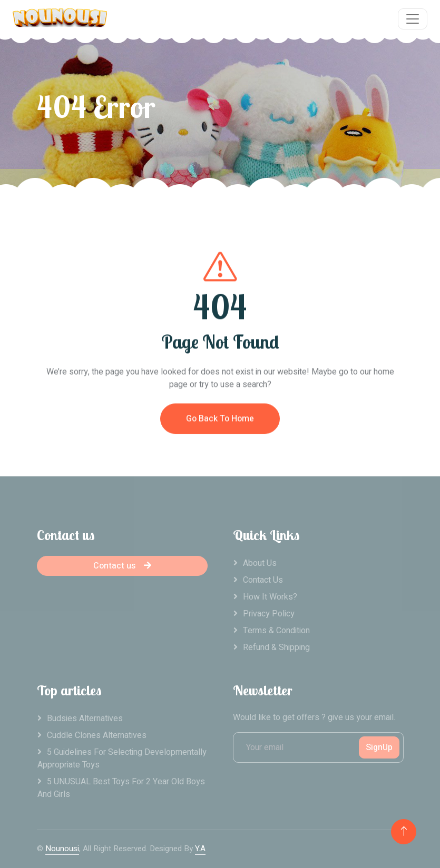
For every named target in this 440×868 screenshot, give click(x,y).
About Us (260, 563)
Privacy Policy (269, 614)
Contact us (122, 566)
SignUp (379, 747)
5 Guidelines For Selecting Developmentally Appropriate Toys (122, 759)
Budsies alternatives (85, 719)
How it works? (270, 597)
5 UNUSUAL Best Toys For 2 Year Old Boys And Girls (121, 788)
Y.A (200, 849)
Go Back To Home (220, 426)
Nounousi (62, 849)
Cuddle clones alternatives (97, 735)
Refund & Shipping (276, 647)
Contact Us (263, 580)
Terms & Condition (276, 631)
